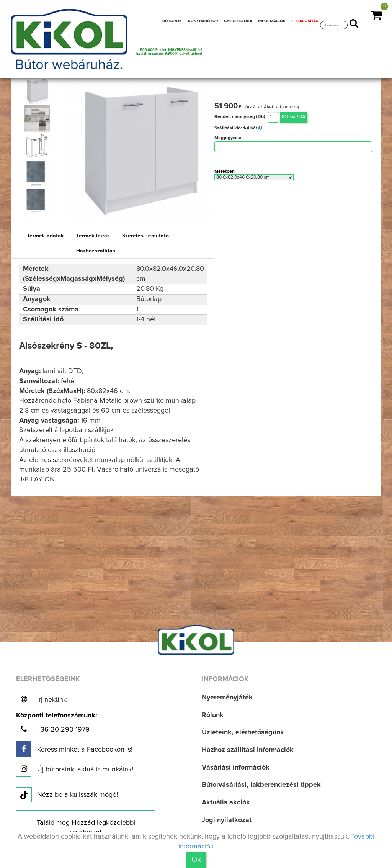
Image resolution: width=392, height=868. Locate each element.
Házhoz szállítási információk (248, 750)
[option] (38, 91)
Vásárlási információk (236, 768)
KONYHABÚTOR (203, 21)
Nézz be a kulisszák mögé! (67, 795)
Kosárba (294, 117)
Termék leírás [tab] (93, 236)
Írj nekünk (41, 699)
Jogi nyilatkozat (227, 820)
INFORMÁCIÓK (272, 21)
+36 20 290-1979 (56, 725)
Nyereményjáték (227, 698)
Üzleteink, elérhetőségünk (243, 732)
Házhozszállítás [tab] (96, 251)
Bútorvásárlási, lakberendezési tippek (261, 785)
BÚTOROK (172, 21)
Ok (196, 860)
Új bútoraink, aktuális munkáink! (75, 769)
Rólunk (213, 715)
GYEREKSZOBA (238, 21)
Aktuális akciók (226, 802)
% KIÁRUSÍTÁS (305, 21)
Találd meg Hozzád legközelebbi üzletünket (86, 828)
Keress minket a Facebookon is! (74, 749)
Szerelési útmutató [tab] (145, 236)
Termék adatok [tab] (45, 236)
